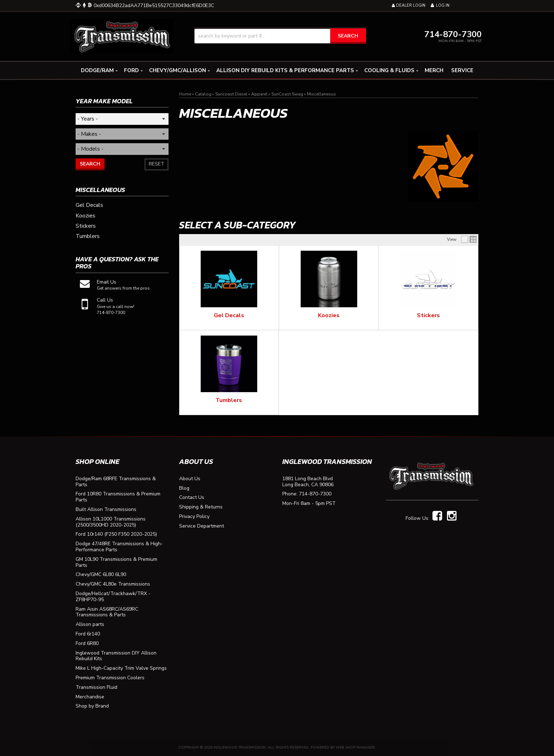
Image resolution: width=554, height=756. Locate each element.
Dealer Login (409, 5)
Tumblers (229, 400)
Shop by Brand (92, 706)
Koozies (329, 315)
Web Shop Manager (355, 748)
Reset (157, 164)
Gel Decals (229, 315)
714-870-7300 (315, 494)
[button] (280, 36)
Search (90, 164)
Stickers (428, 315)
